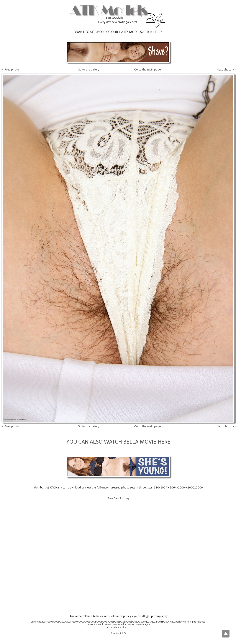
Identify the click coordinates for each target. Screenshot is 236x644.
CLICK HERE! (153, 32)
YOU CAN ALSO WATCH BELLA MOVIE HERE (118, 442)
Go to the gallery (89, 70)
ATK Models (114, 18)
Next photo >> (226, 70)
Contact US (118, 633)
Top (226, 634)
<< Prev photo (10, 70)
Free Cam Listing (118, 498)
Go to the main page (147, 70)
